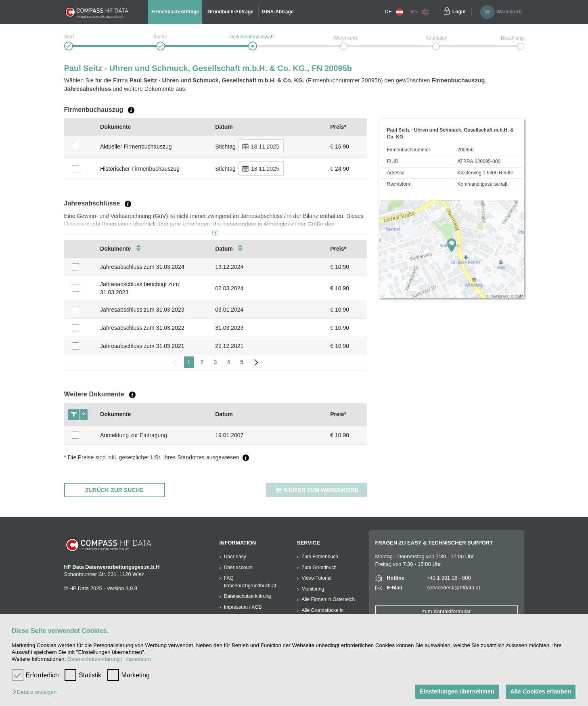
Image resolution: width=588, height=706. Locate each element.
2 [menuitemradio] (202, 362)
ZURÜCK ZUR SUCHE (114, 490)
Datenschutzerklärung (94, 659)
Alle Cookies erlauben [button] (540, 691)
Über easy (235, 557)
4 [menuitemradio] (228, 362)
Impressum (138, 659)
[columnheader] (80, 127)
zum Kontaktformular (446, 611)
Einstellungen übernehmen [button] (457, 691)
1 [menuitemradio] (189, 362)
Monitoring (313, 589)
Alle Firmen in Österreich (328, 599)
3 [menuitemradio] (216, 362)
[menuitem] (256, 362)
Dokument (77, 224)
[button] (37, 692)
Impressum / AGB (243, 607)
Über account (238, 568)
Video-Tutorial (316, 578)
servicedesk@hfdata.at (453, 588)
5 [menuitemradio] (242, 362)
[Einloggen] (447, 12)
